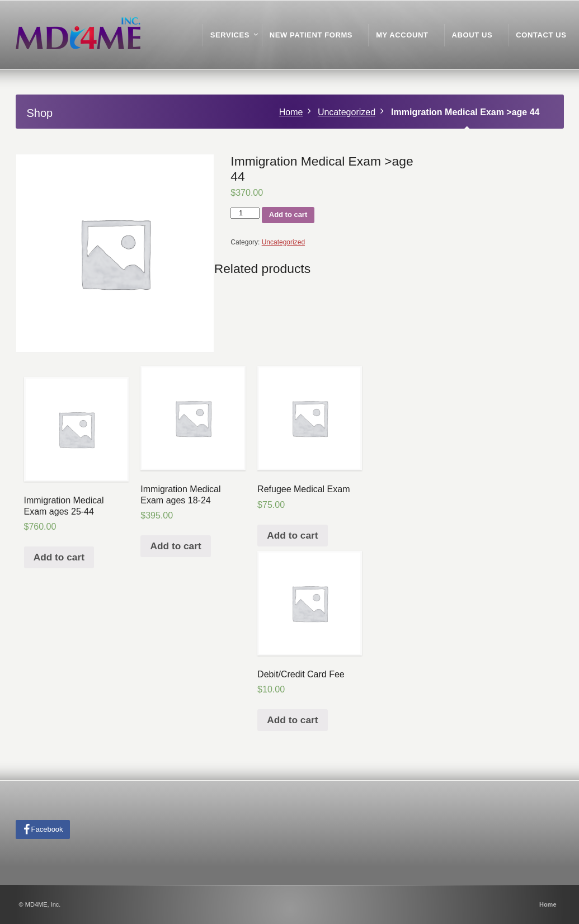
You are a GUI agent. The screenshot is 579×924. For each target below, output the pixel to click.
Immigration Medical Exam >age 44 (465, 112)
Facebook (47, 829)
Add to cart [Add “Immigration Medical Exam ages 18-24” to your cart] (176, 546)
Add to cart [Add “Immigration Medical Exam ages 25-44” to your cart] (59, 557)
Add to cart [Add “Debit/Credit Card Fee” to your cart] (292, 720)
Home (291, 112)
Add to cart (288, 214)
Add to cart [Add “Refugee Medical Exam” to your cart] (292, 535)
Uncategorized (347, 112)
